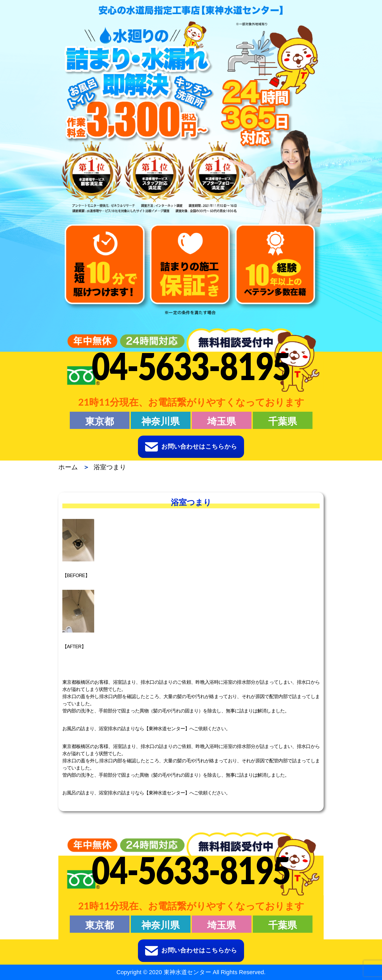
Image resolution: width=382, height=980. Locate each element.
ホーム (68, 467)
